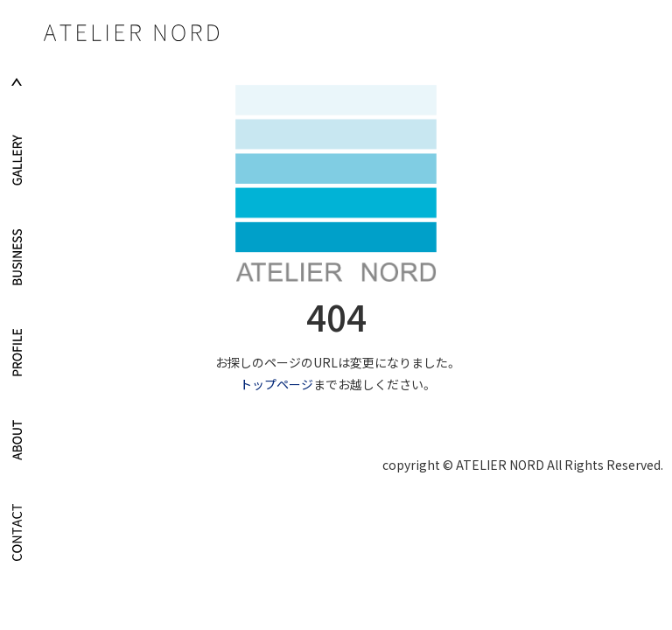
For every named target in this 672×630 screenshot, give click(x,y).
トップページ (276, 384)
